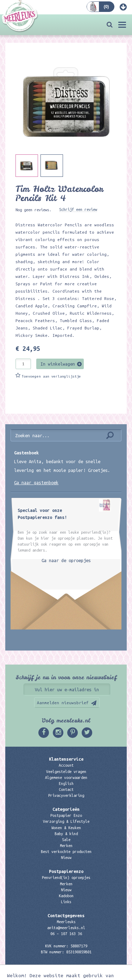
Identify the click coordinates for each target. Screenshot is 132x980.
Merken (66, 846)
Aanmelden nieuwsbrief (63, 703)
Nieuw (66, 858)
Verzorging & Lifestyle (66, 821)
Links (66, 902)
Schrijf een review (78, 209)
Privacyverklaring (66, 795)
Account (66, 765)
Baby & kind (66, 834)
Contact (66, 789)
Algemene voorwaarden (66, 778)
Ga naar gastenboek (36, 482)
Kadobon (66, 896)
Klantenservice (66, 759)
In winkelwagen (58, 364)
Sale (66, 840)
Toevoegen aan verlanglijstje (51, 376)
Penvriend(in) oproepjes (66, 878)
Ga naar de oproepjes (66, 560)
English (66, 784)
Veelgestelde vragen (66, 772)
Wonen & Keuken (66, 828)
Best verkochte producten (66, 852)
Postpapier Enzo (66, 815)
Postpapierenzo (66, 871)
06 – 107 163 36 (66, 934)
